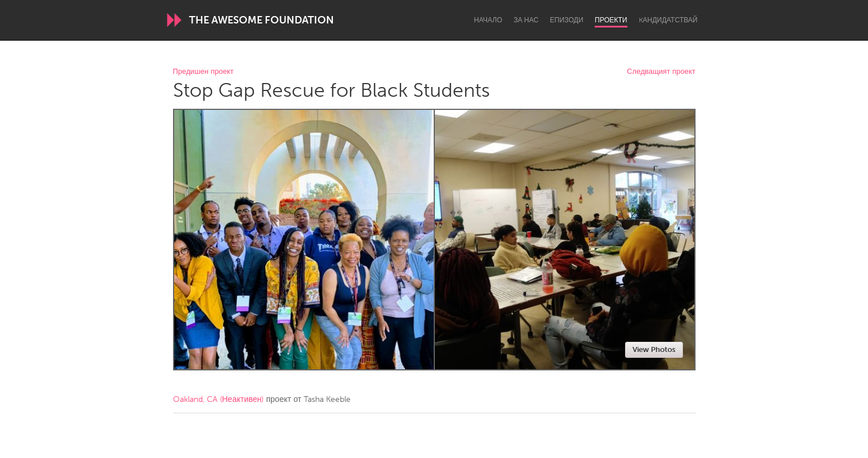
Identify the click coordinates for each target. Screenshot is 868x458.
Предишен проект (203, 72)
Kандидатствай (668, 20)
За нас (526, 20)
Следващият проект (661, 72)
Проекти (611, 20)
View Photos (654, 350)
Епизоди (567, 20)
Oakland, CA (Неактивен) (219, 399)
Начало (488, 20)
